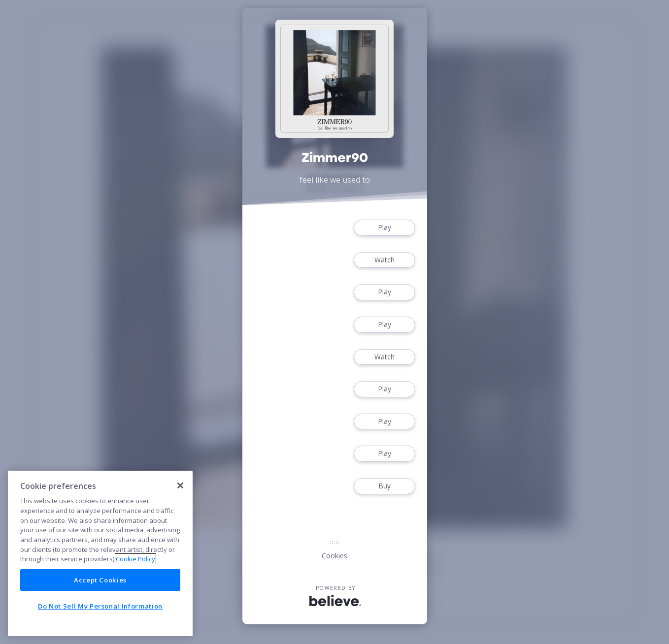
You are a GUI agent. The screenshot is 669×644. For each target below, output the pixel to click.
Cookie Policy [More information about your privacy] (135, 559)
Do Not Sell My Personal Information (100, 606)
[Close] (180, 485)
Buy (384, 486)
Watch (384, 260)
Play (384, 228)
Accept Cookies (100, 580)
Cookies (334, 556)
